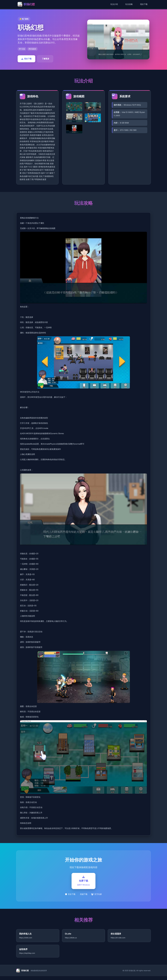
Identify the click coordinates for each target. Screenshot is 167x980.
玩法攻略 (129, 4)
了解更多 (46, 59)
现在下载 (144, 4)
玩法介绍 (114, 4)
